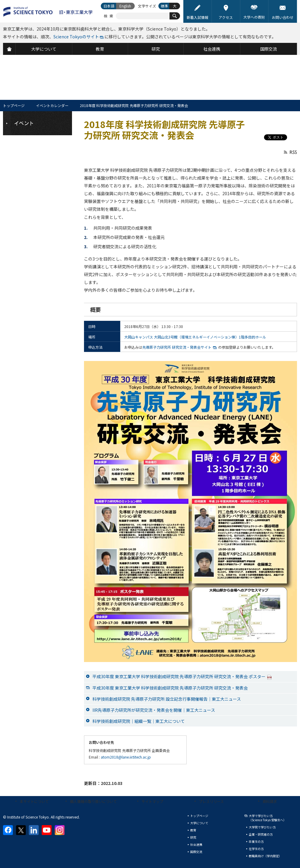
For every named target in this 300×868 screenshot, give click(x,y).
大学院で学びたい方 (262, 827)
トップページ (14, 105)
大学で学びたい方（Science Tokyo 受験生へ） (267, 818)
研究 (193, 837)
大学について (199, 823)
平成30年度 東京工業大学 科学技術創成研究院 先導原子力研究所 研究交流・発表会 (170, 688)
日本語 (109, 6)
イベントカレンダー (52, 105)
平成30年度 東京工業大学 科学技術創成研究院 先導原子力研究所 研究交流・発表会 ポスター (182, 676)
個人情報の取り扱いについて (93, 801)
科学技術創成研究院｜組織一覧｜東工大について (139, 721)
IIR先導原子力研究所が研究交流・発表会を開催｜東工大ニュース (154, 710)
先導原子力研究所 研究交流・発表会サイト (177, 347)
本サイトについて (34, 801)
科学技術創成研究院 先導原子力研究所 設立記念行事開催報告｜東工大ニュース (167, 699)
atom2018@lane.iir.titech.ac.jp (126, 757)
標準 (164, 6)
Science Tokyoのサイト (76, 37)
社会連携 (196, 844)
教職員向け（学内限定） (265, 856)
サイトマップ (152, 801)
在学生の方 (256, 849)
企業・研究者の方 (261, 834)
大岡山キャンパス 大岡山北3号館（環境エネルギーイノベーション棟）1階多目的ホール (195, 337)
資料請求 (270, 801)
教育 (193, 830)
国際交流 (196, 852)
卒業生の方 (256, 841)
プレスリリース (211, 801)
